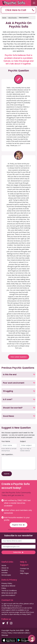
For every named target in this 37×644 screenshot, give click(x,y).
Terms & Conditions (9, 591)
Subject (23, 441)
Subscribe (18, 552)
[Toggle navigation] (34, 3)
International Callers (21, 633)
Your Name (6, 441)
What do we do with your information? (9, 594)
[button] (18, 10)
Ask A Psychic (13, 18)
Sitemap (5, 635)
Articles (4, 573)
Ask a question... (7, 454)
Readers (5, 570)
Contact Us (24, 569)
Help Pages (24, 573)
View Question (24, 18)
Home (4, 18)
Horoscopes (6, 575)
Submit (7, 474)
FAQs (22, 571)
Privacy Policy (7, 583)
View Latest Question (19, 357)
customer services (8, 612)
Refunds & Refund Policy (8, 587)
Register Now (18, 525)
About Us (5, 568)
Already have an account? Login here (19, 530)
